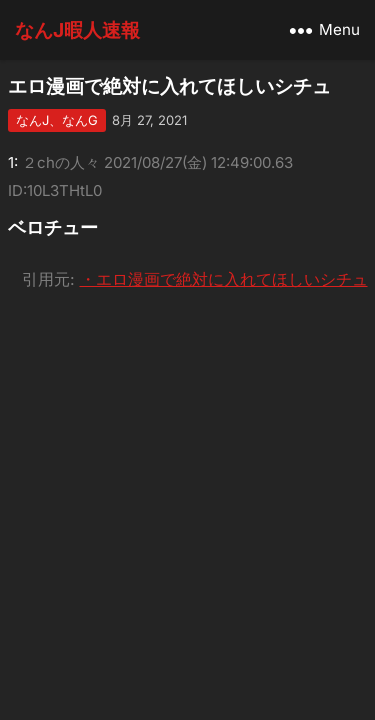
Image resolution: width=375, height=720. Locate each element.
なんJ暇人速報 (77, 30)
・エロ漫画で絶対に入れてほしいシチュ (224, 279)
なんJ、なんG (57, 120)
